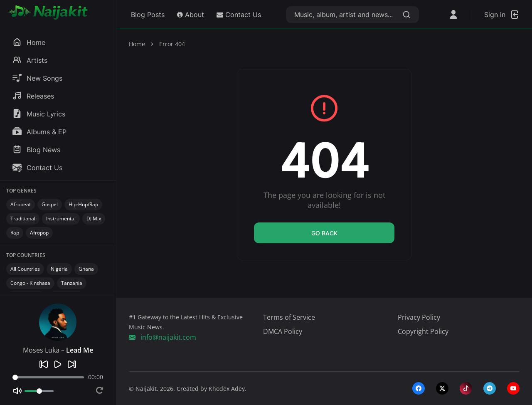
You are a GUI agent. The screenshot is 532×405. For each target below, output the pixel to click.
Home (137, 44)
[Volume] (39, 391)
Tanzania (72, 283)
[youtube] (513, 388)
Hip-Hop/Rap (83, 204)
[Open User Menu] (453, 15)
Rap (15, 233)
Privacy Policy (419, 317)
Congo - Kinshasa (30, 283)
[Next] (72, 364)
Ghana (86, 269)
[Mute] (17, 391)
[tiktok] (466, 388)
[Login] (502, 15)
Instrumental (61, 219)
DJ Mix (94, 219)
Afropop (39, 233)
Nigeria (59, 269)
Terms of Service (289, 317)
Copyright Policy (423, 331)
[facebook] (419, 388)
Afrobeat (21, 204)
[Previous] (44, 364)
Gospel (50, 204)
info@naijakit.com (163, 337)
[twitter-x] (442, 388)
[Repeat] (100, 391)
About (191, 15)
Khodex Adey (227, 389)
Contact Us (239, 15)
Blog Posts (147, 15)
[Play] (58, 364)
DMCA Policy (283, 331)
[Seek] (48, 377)
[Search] (406, 15)
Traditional (23, 219)
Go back (324, 233)
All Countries (25, 269)
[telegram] (490, 388)
